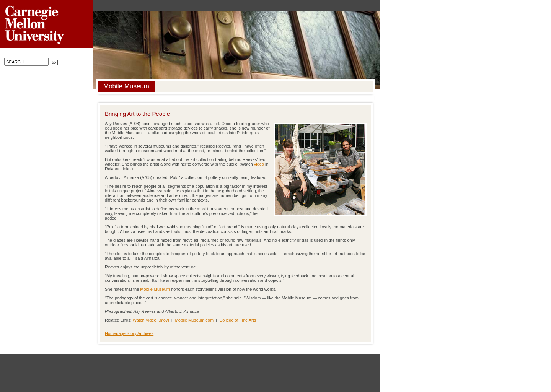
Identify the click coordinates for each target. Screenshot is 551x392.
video (259, 164)
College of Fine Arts (238, 320)
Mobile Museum (155, 289)
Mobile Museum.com (194, 320)
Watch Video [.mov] (151, 320)
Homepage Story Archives (129, 333)
